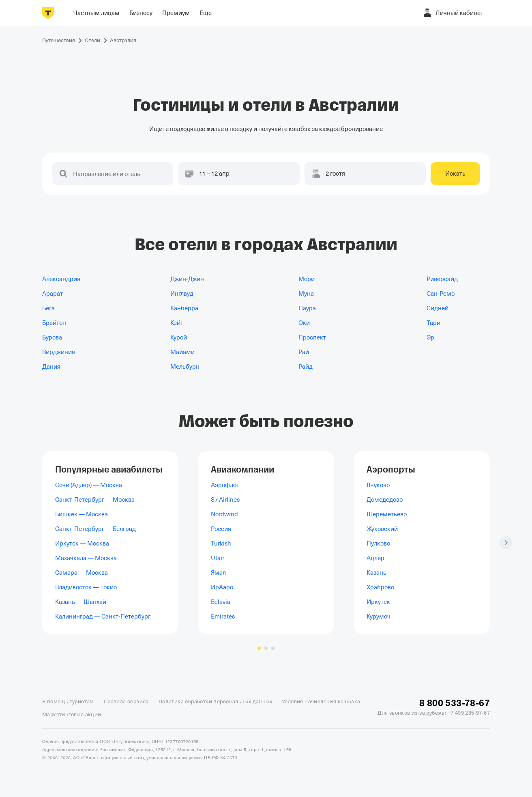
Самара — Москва (82, 573)
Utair (218, 558)
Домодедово (385, 500)
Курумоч (379, 617)
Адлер (375, 558)
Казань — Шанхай (81, 602)
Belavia (221, 602)
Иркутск (378, 602)
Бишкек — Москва (82, 514)
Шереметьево (387, 514)
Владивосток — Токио (86, 587)
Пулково (378, 544)
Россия (221, 529)
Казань (376, 573)
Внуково (378, 485)
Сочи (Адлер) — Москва (89, 485)
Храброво (380, 587)
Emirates (223, 617)
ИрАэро (222, 587)
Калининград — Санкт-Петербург (103, 617)
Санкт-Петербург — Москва (95, 500)
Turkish (221, 544)
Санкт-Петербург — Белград (95, 529)
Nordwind (224, 514)
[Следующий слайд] (506, 543)
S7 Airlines (225, 500)
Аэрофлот (225, 485)
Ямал (218, 573)
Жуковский (382, 529)
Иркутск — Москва (82, 544)
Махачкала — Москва (86, 558)
